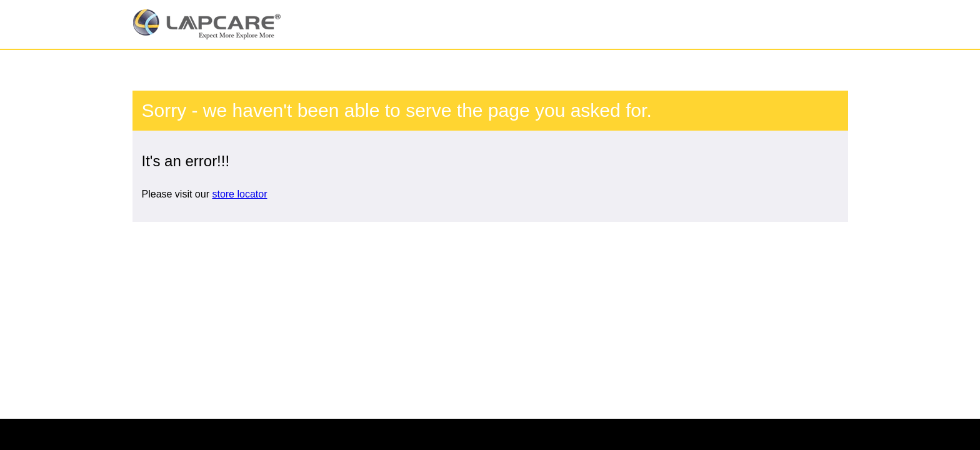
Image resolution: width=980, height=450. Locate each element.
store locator (239, 194)
